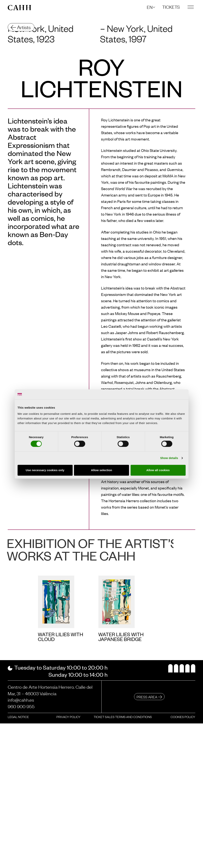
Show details (169, 458)
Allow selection (101, 470)
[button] (151, 7)
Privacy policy (68, 717)
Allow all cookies (158, 470)
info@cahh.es (21, 700)
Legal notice (18, 717)
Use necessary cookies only (45, 470)
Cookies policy (183, 717)
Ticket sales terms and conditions (123, 717)
